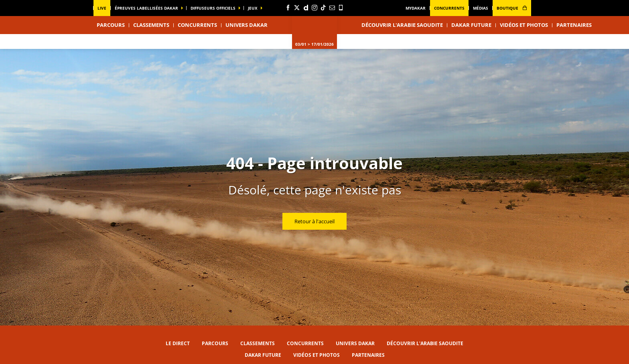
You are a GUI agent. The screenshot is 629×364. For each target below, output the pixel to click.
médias (481, 8)
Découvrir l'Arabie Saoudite (402, 25)
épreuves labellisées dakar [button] (146, 8)
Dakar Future (471, 25)
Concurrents (449, 8)
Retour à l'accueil (314, 221)
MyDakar (416, 8)
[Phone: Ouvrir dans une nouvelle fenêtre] (341, 8)
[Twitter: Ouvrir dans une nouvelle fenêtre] (297, 8)
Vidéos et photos (524, 25)
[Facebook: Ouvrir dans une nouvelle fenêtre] (288, 8)
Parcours (215, 343)
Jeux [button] (253, 8)
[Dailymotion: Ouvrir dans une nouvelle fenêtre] (306, 8)
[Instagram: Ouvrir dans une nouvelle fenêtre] (314, 8)
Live (102, 8)
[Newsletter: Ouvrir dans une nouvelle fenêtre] (332, 8)
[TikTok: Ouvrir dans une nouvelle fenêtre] (323, 8)
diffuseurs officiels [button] (213, 8)
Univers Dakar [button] (247, 25)
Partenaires (574, 25)
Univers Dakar (355, 343)
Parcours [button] (111, 25)
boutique (512, 8)
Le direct (178, 343)
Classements (151, 25)
